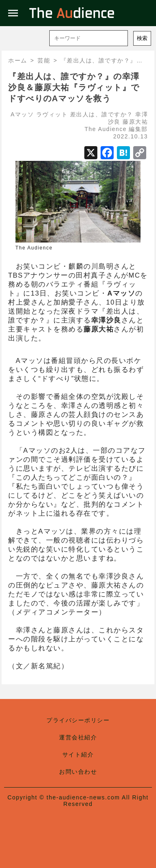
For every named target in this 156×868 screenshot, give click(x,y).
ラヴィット (52, 114)
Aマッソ (22, 114)
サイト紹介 (78, 754)
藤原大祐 (135, 122)
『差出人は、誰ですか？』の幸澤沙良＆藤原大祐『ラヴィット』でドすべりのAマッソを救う (74, 87)
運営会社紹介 (78, 737)
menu (13, 13)
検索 (142, 38)
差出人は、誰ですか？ (102, 114)
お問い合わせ (78, 772)
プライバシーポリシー (78, 720)
